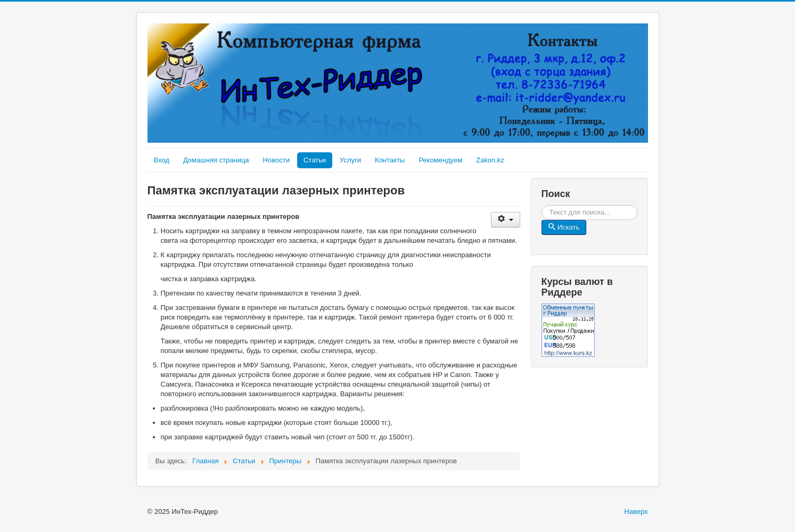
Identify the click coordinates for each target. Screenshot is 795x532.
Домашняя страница (216, 160)
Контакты (390, 160)
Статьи (315, 160)
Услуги (350, 160)
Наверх (636, 511)
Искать (638, 205)
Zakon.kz (490, 160)
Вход (162, 160)
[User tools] (506, 220)
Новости (276, 160)
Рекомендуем (440, 160)
